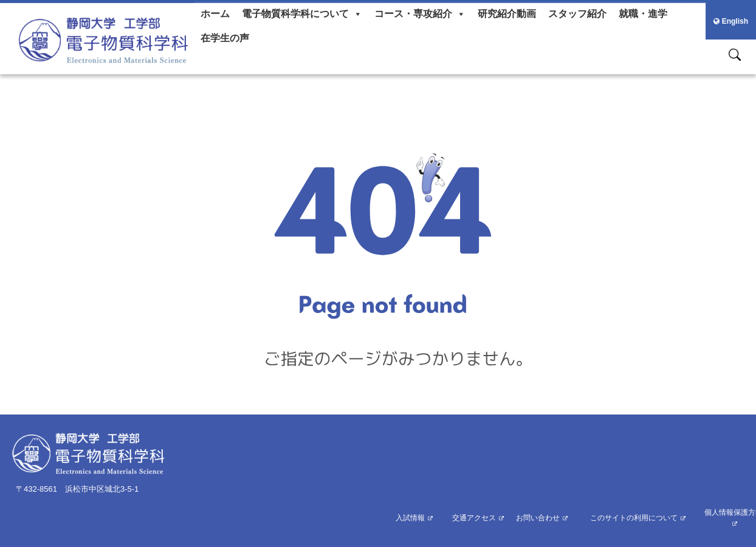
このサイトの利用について (634, 518)
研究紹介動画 (507, 14)
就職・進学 (643, 14)
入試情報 (410, 518)
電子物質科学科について (302, 14)
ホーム (215, 14)
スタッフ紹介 (577, 14)
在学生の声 (225, 38)
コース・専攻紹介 (420, 14)
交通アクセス (474, 518)
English (731, 21)
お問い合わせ (538, 518)
